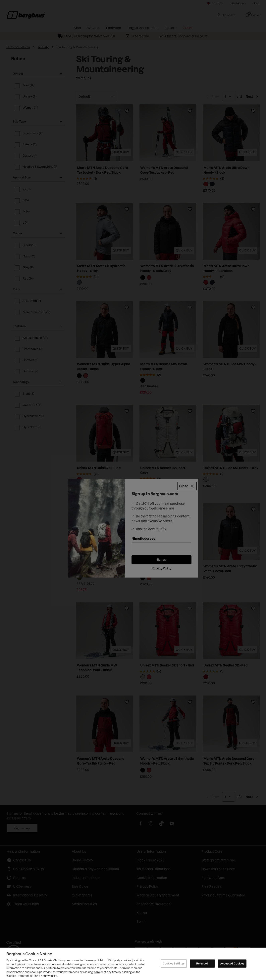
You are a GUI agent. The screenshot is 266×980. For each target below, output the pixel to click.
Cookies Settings (174, 963)
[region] (133, 964)
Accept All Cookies (232, 963)
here (97, 972)
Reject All (202, 963)
